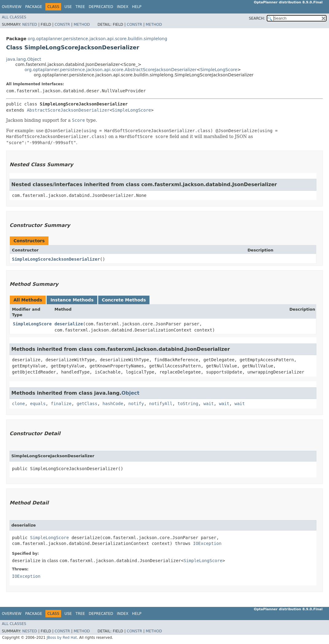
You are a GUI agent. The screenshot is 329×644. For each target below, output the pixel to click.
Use (68, 7)
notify (136, 404)
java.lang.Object (24, 59)
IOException (207, 543)
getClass (87, 404)
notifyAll (161, 404)
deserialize (69, 324)
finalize (61, 404)
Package (34, 7)
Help (137, 7)
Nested (29, 25)
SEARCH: (257, 18)
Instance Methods (72, 300)
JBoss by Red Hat (62, 638)
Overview (12, 7)
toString (188, 404)
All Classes (14, 17)
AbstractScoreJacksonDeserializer (68, 110)
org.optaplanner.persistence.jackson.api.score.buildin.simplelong (97, 39)
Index (123, 7)
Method (82, 25)
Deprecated (101, 7)
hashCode (113, 404)
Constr (62, 25)
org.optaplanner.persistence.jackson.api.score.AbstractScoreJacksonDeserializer (111, 70)
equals (38, 404)
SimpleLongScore (219, 70)
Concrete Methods (124, 300)
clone (18, 404)
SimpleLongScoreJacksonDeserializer (56, 259)
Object (131, 393)
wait (209, 404)
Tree (80, 7)
